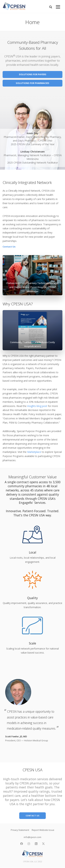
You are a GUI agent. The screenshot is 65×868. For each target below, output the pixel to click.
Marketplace (34, 452)
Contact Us (9, 247)
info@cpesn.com (32, 837)
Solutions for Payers (33, 74)
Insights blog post (37, 406)
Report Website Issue (43, 830)
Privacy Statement (20, 830)
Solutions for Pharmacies (32, 83)
